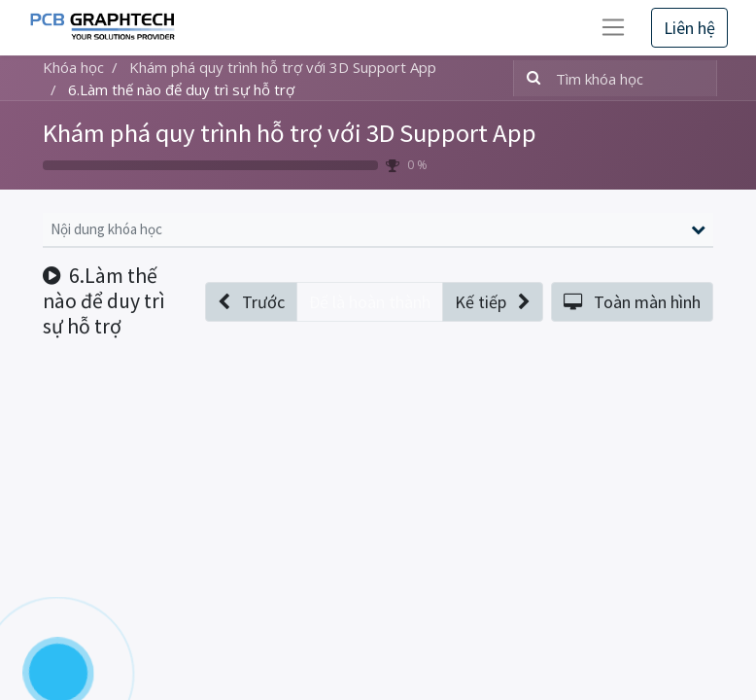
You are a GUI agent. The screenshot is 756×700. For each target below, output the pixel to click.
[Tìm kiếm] (530, 78)
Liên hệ (689, 28)
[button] (251, 302)
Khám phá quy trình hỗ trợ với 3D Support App (290, 133)
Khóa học (73, 67)
